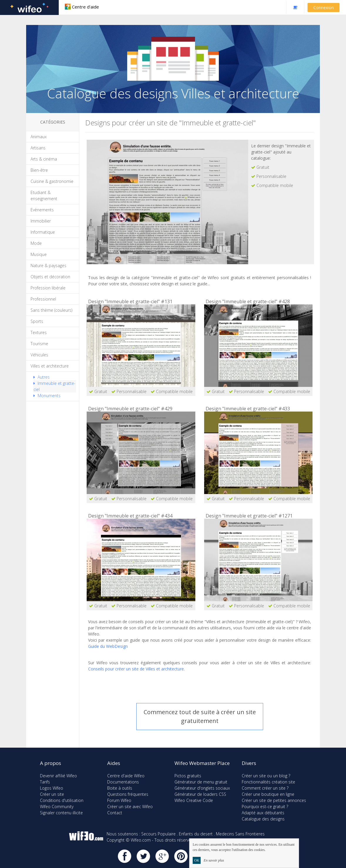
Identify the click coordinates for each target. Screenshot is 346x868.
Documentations (123, 782)
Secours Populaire (158, 834)
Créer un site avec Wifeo (130, 807)
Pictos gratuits (188, 776)
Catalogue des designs (263, 819)
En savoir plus (214, 860)
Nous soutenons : (123, 834)
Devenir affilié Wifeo (58, 776)
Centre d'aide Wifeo (126, 776)
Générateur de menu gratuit (201, 782)
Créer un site (52, 794)
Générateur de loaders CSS (200, 794)
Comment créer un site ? (265, 788)
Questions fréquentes (128, 794)
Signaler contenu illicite (61, 813)
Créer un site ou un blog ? (266, 776)
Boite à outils (120, 788)
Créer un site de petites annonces (274, 800)
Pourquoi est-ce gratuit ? (265, 807)
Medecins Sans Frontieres (240, 834)
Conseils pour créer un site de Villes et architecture (136, 669)
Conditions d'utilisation (62, 800)
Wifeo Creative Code (194, 800)
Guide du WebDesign (108, 646)
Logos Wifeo (52, 788)
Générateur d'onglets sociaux (202, 788)
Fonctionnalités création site (268, 782)
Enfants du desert (196, 834)
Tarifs (45, 782)
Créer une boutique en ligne (268, 794)
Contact (115, 813)
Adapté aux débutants (263, 813)
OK (197, 860)
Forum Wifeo (119, 800)
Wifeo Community (57, 807)
